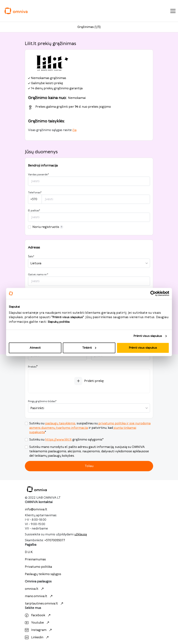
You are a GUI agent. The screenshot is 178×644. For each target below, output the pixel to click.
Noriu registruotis (48, 227)
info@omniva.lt (36, 509)
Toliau (89, 466)
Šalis (31, 257)
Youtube (37, 623)
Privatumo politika (38, 567)
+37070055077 (55, 540)
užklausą (81, 534)
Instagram (39, 630)
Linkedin (37, 637)
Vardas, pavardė (38, 175)
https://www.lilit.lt (58, 440)
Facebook (38, 615)
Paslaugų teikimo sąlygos (43, 574)
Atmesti (35, 348)
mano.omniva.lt (39, 596)
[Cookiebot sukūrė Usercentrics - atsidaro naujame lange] (153, 294)
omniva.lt (35, 589)
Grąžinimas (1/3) (89, 27)
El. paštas (34, 211)
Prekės (32, 367)
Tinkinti (89, 348)
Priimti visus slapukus (148, 336)
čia (74, 130)
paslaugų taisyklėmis (60, 423)
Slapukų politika (59, 322)
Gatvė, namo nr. (38, 275)
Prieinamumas (35, 559)
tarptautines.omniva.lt (44, 604)
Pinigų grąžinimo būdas (42, 401)
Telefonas (35, 193)
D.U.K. (29, 552)
